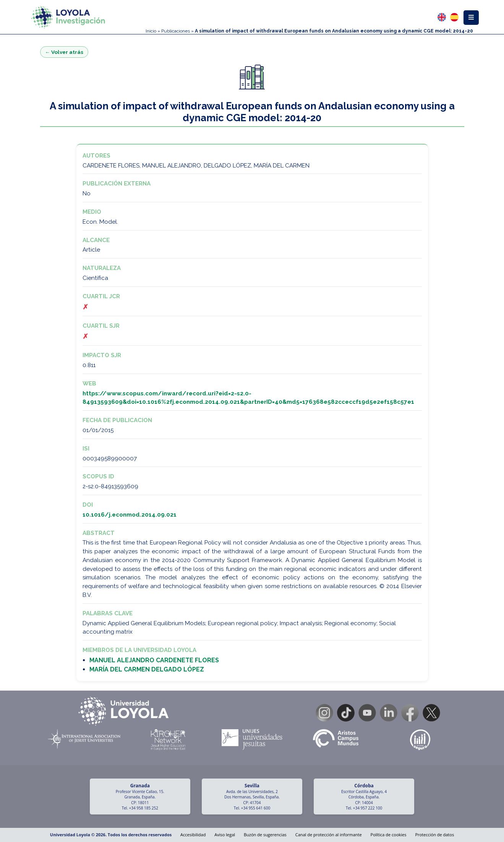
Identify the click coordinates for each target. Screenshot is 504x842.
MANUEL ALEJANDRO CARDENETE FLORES (154, 660)
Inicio (151, 31)
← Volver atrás (64, 52)
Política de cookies (389, 835)
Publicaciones (176, 31)
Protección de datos (434, 835)
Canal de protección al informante (329, 835)
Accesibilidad (193, 835)
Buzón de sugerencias (265, 835)
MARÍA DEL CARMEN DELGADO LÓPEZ (147, 669)
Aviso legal (225, 835)
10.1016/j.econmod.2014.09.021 (130, 515)
